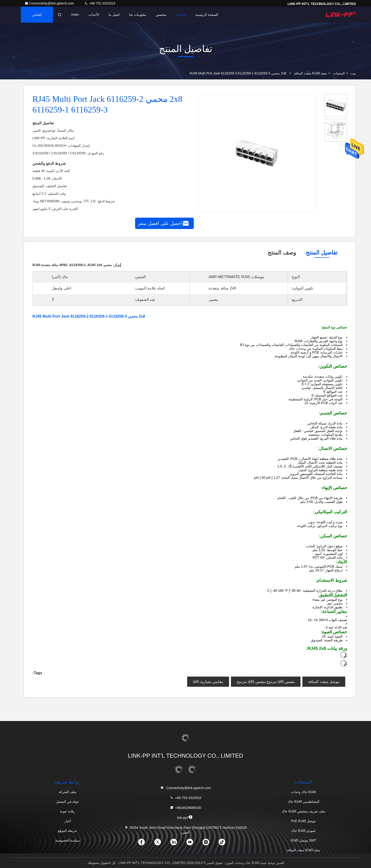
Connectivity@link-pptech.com (50, 3)
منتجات (181, 15)
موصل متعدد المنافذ (324, 682)
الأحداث (94, 15)
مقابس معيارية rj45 (208, 682)
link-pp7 (185, 817)
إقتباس (37, 15)
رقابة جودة (68, 811)
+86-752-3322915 (100, 3)
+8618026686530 (185, 808)
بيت (353, 73)
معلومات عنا (138, 15)
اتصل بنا (114, 15)
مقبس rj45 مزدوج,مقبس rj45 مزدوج (266, 682)
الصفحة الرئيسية (207, 15)
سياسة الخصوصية (68, 840)
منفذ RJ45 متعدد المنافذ (310, 73)
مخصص (161, 15)
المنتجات (339, 73)
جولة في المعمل (68, 802)
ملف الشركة (68, 792)
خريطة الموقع (68, 831)
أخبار (68, 821)
